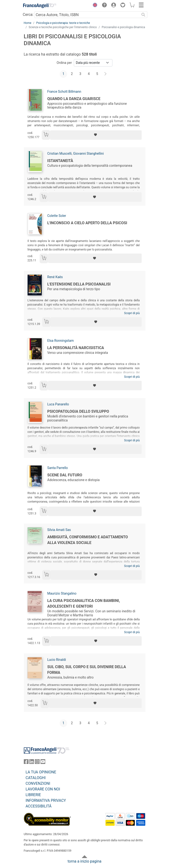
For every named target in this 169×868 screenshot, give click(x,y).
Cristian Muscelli (60, 153)
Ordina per (64, 63)
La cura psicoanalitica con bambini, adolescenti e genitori (84, 603)
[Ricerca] (144, 15)
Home (28, 23)
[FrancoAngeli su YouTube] (43, 763)
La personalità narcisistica (76, 348)
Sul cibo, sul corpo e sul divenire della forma (87, 670)
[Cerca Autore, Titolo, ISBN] (87, 15)
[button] (94, 6)
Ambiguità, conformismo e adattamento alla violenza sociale (88, 540)
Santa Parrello (58, 468)
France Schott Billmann (64, 92)
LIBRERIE (33, 795)
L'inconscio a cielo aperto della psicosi (87, 223)
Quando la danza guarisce (74, 99)
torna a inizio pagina (84, 861)
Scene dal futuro (65, 475)
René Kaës (55, 277)
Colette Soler (57, 216)
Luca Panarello (58, 404)
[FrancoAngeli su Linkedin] (32, 763)
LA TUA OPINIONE (41, 772)
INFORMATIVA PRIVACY (46, 800)
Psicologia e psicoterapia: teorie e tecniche (63, 23)
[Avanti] (106, 74)
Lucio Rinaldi (57, 660)
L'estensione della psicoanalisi (79, 284)
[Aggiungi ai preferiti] (96, 135)
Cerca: (28, 15)
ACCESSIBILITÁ (39, 806)
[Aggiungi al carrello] (46, 135)
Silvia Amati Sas (59, 530)
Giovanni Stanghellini (88, 153)
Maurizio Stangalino (62, 593)
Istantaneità (60, 161)
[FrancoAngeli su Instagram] (37, 763)
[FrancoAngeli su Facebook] (26, 763)
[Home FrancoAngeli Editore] (40, 6)
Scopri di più (132, 313)
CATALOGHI (36, 778)
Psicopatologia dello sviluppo (78, 411)
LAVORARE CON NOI (43, 789)
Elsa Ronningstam (61, 341)
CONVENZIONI (38, 783)
